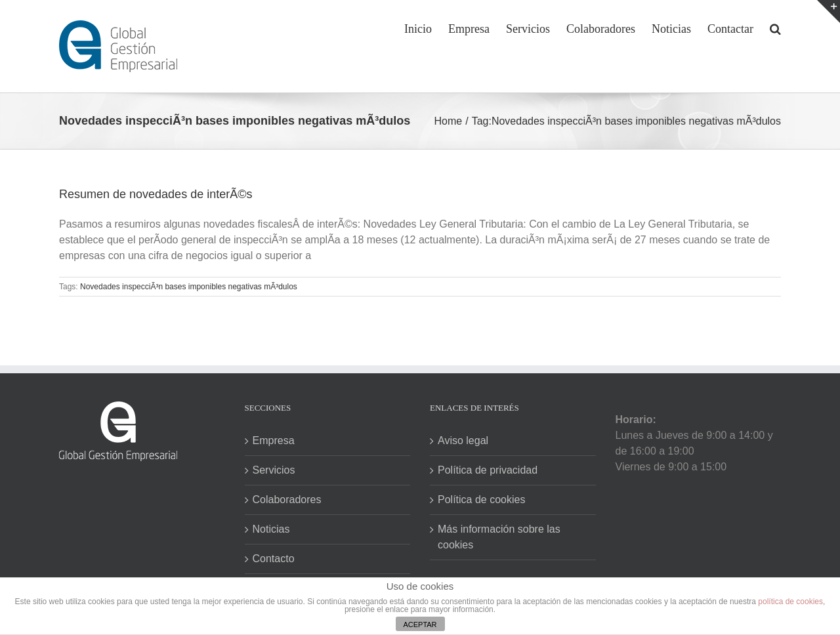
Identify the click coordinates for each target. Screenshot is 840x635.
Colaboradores (287, 500)
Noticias (271, 529)
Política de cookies (481, 500)
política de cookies (790, 602)
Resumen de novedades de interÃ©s (156, 194)
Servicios (274, 470)
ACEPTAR (420, 625)
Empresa (274, 440)
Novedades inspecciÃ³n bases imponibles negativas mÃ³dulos (189, 287)
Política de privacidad (488, 470)
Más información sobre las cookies (499, 537)
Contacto (274, 559)
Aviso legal (463, 440)
